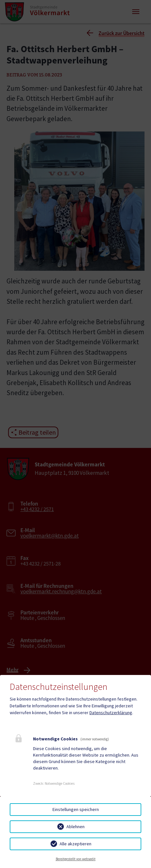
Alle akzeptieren (75, 844)
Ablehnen (75, 827)
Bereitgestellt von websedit (76, 859)
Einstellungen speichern (76, 809)
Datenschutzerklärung (111, 713)
